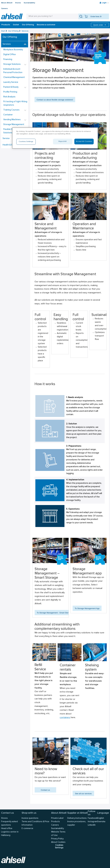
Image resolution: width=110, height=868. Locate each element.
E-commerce (27, 829)
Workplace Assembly (13, 50)
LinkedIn (92, 825)
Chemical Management (14, 77)
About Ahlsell (7, 3)
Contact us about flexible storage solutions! (55, 100)
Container (8, 115)
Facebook (93, 818)
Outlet (16, 25)
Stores (18, 3)
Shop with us (29, 813)
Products (6, 25)
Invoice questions (30, 818)
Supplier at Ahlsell (77, 813)
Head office (7, 829)
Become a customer (46, 25)
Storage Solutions (12, 64)
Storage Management (14, 125)
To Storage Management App (87, 608)
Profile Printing (10, 92)
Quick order (100, 25)
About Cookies (58, 842)
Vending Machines (12, 120)
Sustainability (29, 3)
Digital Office (10, 55)
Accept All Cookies (84, 141)
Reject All (63, 141)
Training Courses (11, 110)
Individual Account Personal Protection (13, 71)
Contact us (45, 790)
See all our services (83, 794)
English (101, 818)
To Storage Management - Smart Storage (54, 613)
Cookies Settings (59, 847)
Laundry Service (11, 82)
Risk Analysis (9, 97)
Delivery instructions (77, 818)
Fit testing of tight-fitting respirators (15, 103)
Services (25, 31)
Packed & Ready (11, 87)
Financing (8, 59)
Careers (4, 9)
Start (3, 31)
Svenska (101, 822)
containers (65, 718)
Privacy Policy (57, 839)
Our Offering (28, 25)
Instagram (93, 822)
